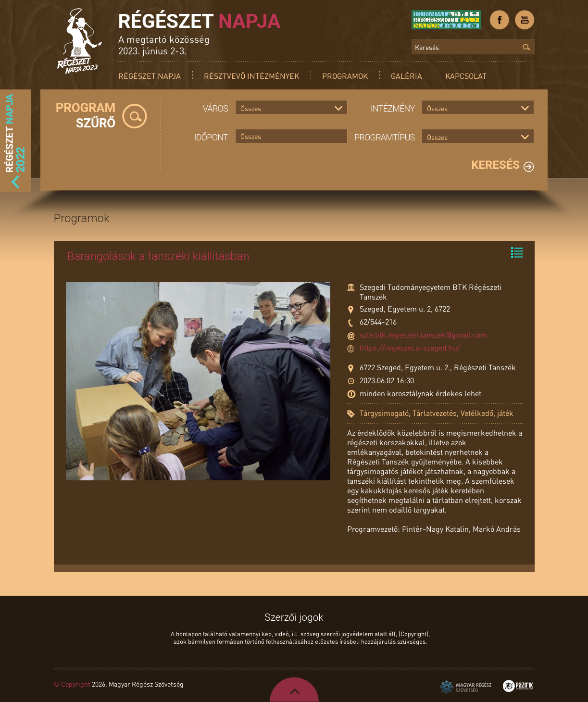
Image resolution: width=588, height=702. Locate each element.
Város (215, 108)
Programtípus (385, 137)
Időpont (211, 137)
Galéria (407, 76)
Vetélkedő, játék (487, 413)
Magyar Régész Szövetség (465, 687)
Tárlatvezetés (435, 413)
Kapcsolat (466, 76)
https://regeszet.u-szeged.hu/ (410, 347)
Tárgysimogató (384, 413)
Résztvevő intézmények (251, 76)
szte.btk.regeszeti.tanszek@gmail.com (423, 334)
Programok (345, 76)
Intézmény (393, 108)
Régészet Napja (150, 76)
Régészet (200, 21)
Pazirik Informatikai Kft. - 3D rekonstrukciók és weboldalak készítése (518, 686)
